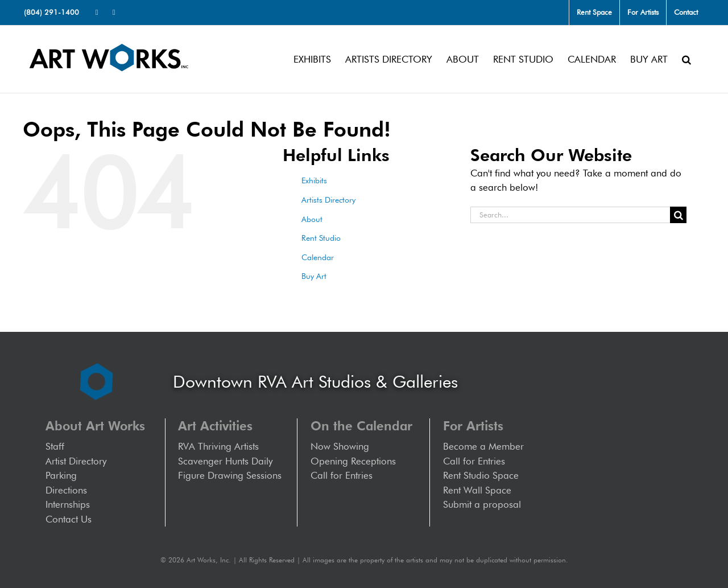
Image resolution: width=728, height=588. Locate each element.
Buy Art (314, 276)
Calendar (318, 257)
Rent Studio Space (481, 475)
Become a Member (483, 446)
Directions (66, 490)
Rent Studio (321, 238)
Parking (61, 475)
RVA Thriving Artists (218, 446)
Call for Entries (344, 475)
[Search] (678, 215)
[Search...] (570, 215)
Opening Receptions (353, 461)
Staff (55, 446)
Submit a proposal (482, 504)
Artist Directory (76, 461)
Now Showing (340, 446)
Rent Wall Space (477, 490)
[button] (686, 59)
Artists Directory (328, 200)
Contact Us (69, 519)
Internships (68, 504)
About (312, 219)
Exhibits (314, 180)
